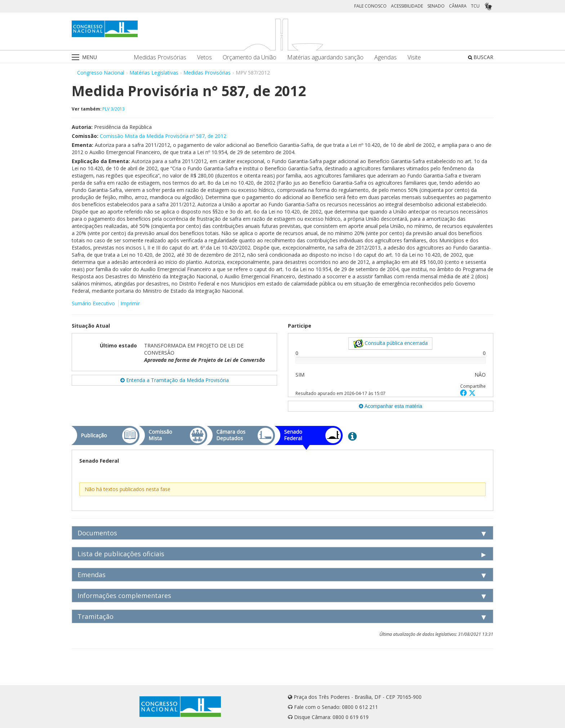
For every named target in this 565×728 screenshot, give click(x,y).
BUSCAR (481, 57)
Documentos (97, 533)
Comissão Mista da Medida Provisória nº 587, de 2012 (163, 136)
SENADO (436, 6)
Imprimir (130, 303)
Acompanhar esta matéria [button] (390, 406)
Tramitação (95, 616)
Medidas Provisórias (160, 57)
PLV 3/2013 (114, 109)
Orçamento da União (250, 57)
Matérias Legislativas (154, 73)
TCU (475, 6)
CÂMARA (458, 6)
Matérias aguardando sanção (325, 57)
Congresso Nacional (101, 73)
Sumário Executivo (93, 303)
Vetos (204, 57)
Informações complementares (124, 596)
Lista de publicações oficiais (121, 554)
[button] (464, 393)
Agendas (386, 57)
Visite (414, 57)
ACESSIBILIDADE (407, 6)
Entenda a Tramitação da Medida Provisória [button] (175, 380)
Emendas (92, 575)
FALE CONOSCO (370, 6)
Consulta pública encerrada (390, 343)
